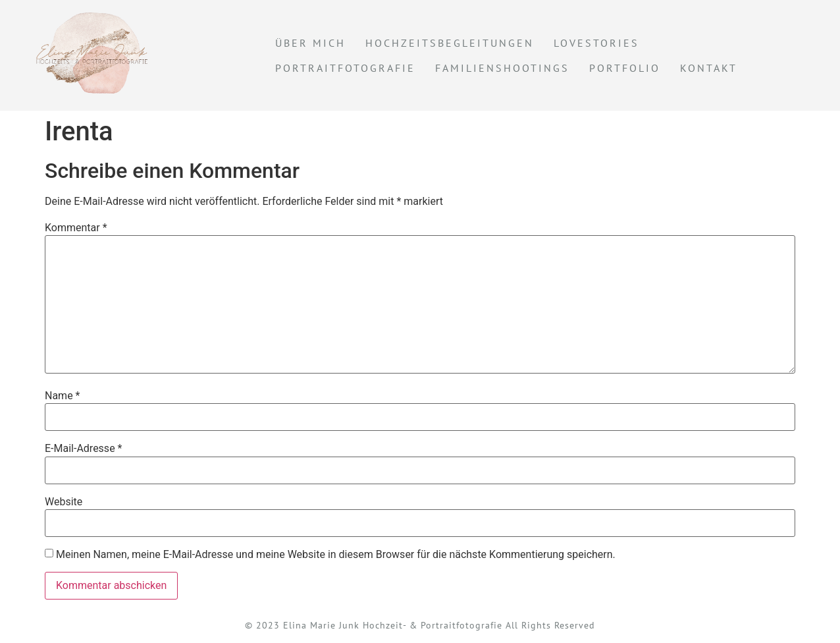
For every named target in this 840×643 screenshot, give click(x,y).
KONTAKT (709, 68)
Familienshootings (502, 68)
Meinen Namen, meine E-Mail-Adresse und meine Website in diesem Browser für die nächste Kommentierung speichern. (336, 555)
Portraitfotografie (345, 68)
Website (64, 502)
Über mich (310, 43)
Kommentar (76, 228)
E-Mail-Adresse (83, 449)
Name (63, 396)
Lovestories (596, 43)
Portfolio (625, 68)
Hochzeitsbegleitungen (450, 43)
